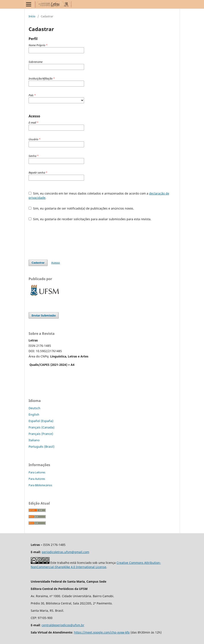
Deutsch (34, 408)
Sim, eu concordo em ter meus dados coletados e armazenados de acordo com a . (99, 196)
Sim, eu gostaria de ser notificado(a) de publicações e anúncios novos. (81, 208)
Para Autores (37, 479)
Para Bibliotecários (40, 485)
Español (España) (41, 421)
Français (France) (41, 434)
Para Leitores (37, 472)
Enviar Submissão (44, 315)
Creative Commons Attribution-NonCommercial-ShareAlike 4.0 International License (96, 565)
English (34, 414)
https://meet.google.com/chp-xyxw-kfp (102, 632)
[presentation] (61, 240)
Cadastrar (38, 263)
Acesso (56, 263)
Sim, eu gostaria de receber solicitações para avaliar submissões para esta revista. (90, 219)
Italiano (34, 440)
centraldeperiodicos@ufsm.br (63, 625)
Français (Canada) (42, 427)
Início (32, 16)
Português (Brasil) (42, 447)
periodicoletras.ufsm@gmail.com (66, 552)
